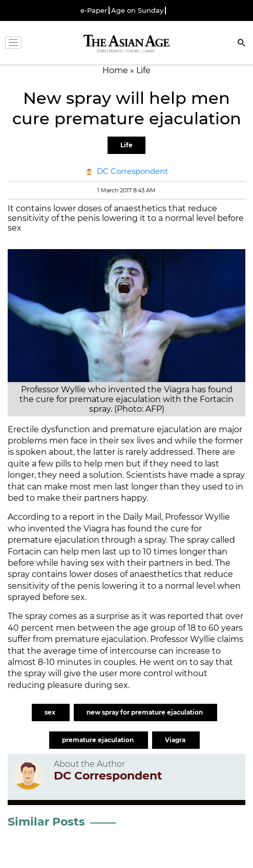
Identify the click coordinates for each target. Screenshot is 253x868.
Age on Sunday (137, 10)
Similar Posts (46, 822)
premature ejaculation (99, 740)
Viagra (176, 740)
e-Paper (94, 10)
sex (51, 712)
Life (126, 145)
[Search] (242, 44)
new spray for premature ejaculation (145, 712)
